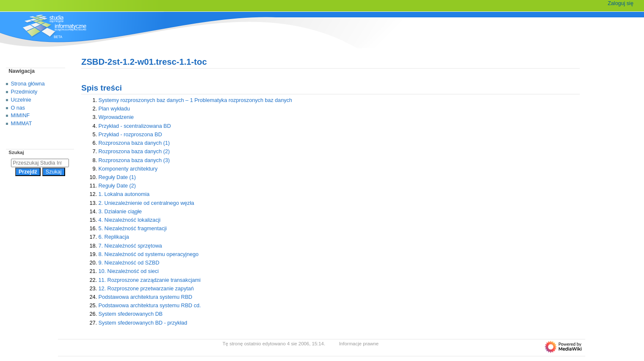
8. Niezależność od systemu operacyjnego (149, 254)
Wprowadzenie (116, 117)
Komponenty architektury (128, 169)
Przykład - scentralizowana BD (135, 126)
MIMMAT (22, 124)
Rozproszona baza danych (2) (134, 152)
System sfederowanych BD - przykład (143, 323)
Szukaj (16, 152)
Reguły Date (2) (117, 186)
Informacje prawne (359, 344)
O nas (18, 108)
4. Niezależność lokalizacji (130, 220)
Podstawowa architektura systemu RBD (145, 297)
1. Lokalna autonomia (124, 194)
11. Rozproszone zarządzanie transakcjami (150, 280)
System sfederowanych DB (131, 314)
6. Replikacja (114, 237)
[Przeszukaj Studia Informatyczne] (40, 163)
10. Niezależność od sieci (129, 271)
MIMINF (21, 116)
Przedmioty (24, 92)
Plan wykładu (114, 109)
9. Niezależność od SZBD (129, 263)
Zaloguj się (621, 3)
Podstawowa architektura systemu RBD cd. (150, 306)
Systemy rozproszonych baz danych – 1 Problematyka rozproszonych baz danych (195, 100)
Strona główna (28, 84)
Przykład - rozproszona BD (130, 135)
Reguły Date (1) (117, 177)
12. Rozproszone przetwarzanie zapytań (146, 289)
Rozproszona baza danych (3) (134, 160)
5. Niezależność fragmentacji (133, 229)
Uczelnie (21, 100)
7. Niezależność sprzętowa (130, 246)
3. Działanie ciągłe (120, 212)
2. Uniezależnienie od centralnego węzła (146, 203)
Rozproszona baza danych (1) (134, 143)
